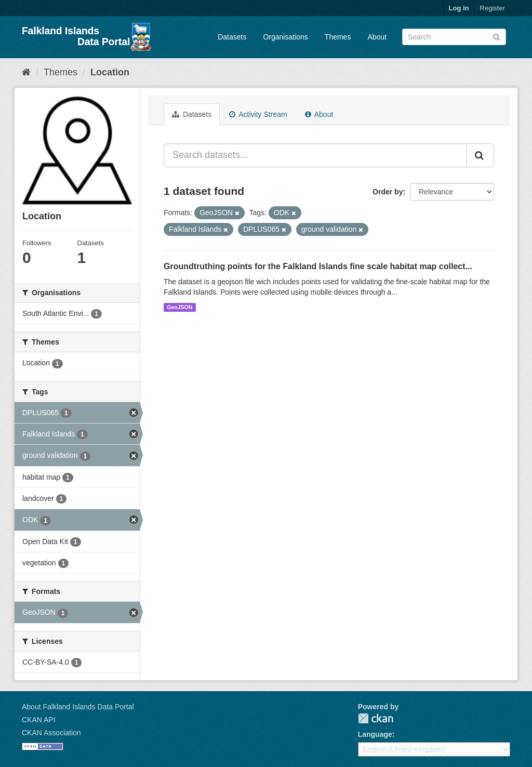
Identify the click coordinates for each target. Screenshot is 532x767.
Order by (388, 192)
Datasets (232, 37)
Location (110, 72)
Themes (338, 37)
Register (493, 8)
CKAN (376, 718)
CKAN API (39, 720)
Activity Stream (258, 114)
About (377, 37)
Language (375, 734)
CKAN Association (51, 733)
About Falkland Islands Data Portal (78, 707)
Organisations (285, 37)
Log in (459, 8)
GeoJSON (179, 307)
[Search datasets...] (315, 155)
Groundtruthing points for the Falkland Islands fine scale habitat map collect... (318, 266)
